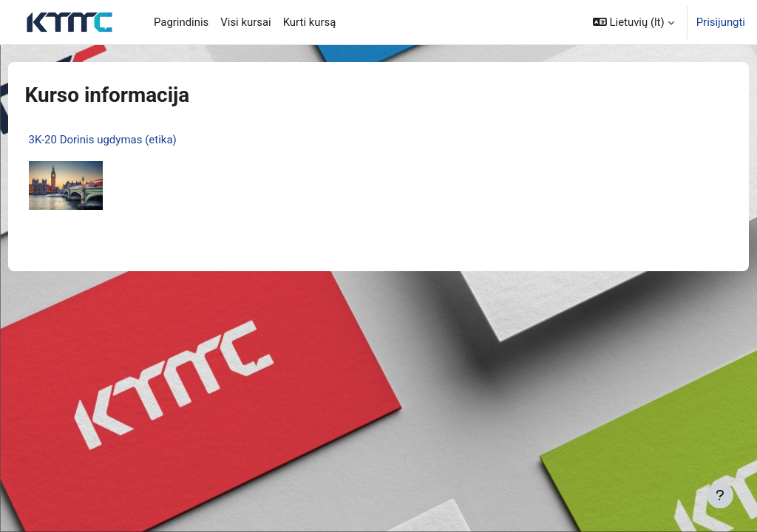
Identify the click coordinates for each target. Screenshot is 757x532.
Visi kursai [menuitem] (245, 22)
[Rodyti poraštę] (720, 495)
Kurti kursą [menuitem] (310, 22)
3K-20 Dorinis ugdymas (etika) (130, 140)
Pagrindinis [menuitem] (181, 22)
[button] (634, 22)
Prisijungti (721, 22)
